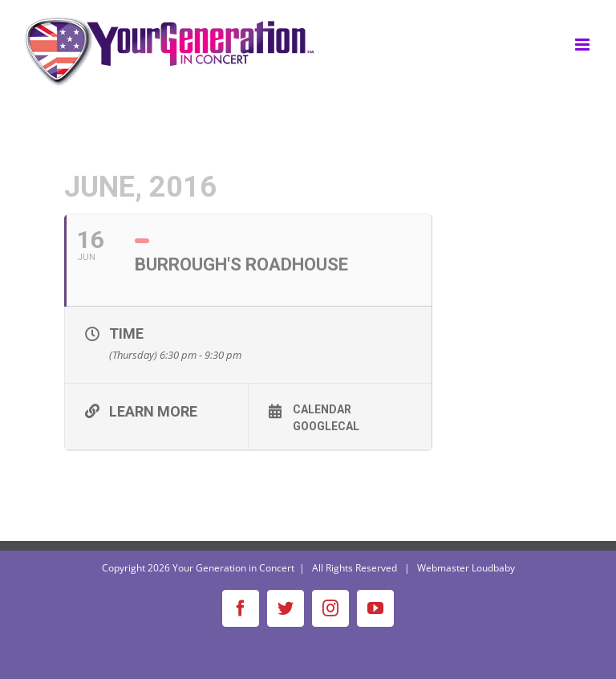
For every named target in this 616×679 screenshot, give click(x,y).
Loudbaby (493, 568)
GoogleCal (326, 426)
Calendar (322, 409)
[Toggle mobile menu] (584, 45)
